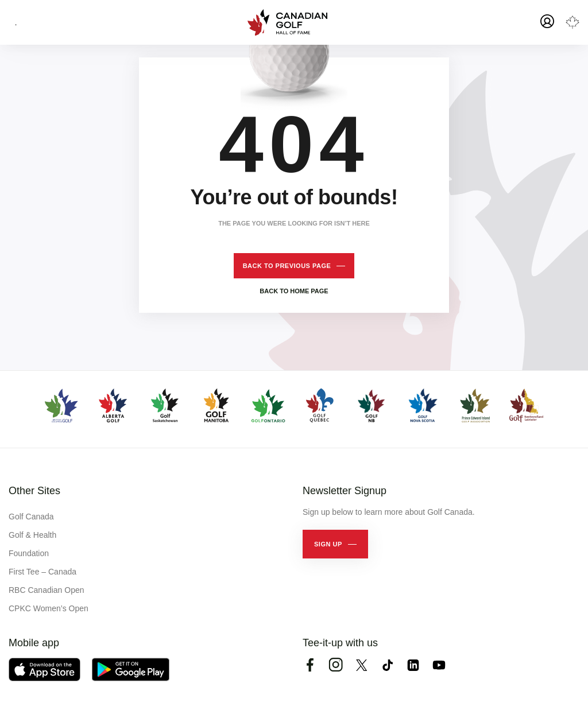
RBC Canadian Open (47, 590)
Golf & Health (32, 535)
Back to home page (294, 291)
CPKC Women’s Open (49, 608)
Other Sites (34, 491)
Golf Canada (31, 517)
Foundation (29, 553)
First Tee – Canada (42, 572)
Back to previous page (287, 266)
